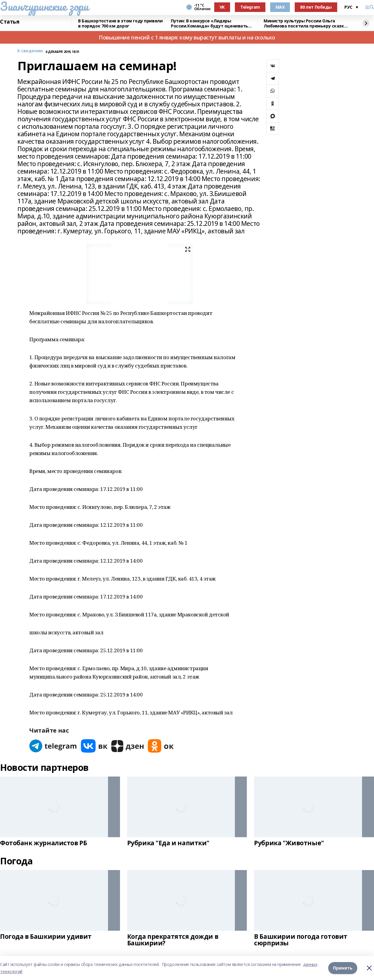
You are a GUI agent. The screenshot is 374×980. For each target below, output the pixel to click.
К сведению (30, 51)
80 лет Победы (316, 7)
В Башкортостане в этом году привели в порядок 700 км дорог (120, 23)
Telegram (250, 7)
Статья (10, 22)
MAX (280, 7)
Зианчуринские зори (44, 6)
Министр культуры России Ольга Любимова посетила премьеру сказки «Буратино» (305, 23)
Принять (343, 968)
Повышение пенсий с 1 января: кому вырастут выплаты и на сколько (187, 37)
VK (222, 7)
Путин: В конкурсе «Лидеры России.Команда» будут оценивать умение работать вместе (209, 23)
